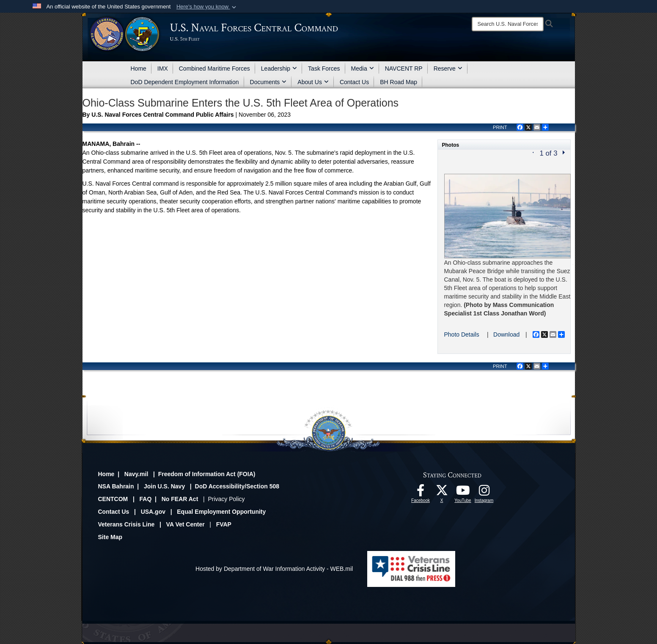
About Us (313, 82)
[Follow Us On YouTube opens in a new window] (463, 493)
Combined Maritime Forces (214, 69)
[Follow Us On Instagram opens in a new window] (484, 493)
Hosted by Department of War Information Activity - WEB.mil (274, 569)
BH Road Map (399, 82)
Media (363, 69)
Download (506, 334)
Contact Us (354, 82)
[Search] (508, 24)
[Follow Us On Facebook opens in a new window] (421, 493)
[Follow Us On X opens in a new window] (442, 493)
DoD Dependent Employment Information (185, 82)
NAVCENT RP (404, 69)
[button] (207, 7)
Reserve (448, 69)
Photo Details (462, 334)
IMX (163, 69)
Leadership (279, 69)
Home (139, 69)
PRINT (500, 127)
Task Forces (324, 69)
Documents (268, 82)
